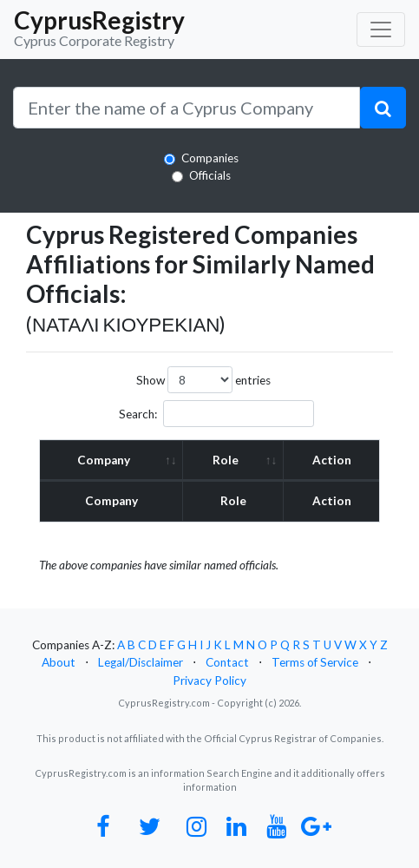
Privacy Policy (209, 681)
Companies (210, 158)
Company (104, 460)
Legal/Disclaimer (141, 662)
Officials (210, 175)
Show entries (203, 380)
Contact (227, 662)
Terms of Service (315, 662)
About (59, 662)
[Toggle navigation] (381, 30)
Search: (216, 414)
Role (226, 460)
